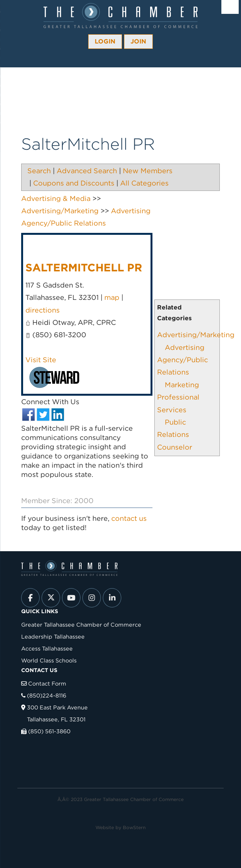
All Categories (144, 183)
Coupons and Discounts (74, 183)
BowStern (134, 827)
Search (39, 171)
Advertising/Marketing (196, 335)
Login (105, 41)
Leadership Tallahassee (53, 636)
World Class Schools (49, 660)
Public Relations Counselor (175, 435)
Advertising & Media (56, 198)
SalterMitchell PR (84, 268)
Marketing (182, 385)
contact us (129, 518)
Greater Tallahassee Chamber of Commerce (81, 625)
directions (43, 310)
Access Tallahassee (47, 648)
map (112, 297)
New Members (148, 171)
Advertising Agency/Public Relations (182, 360)
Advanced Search (87, 171)
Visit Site (41, 360)
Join (138, 41)
